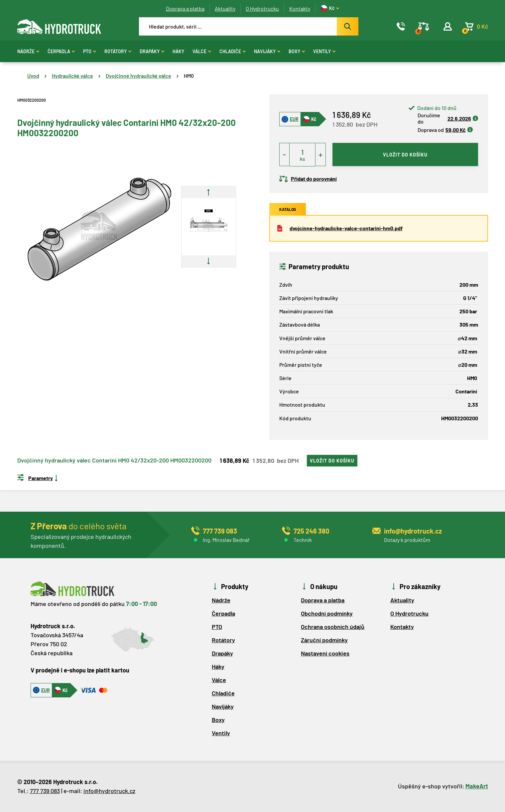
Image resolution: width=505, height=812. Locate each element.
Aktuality (225, 8)
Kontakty (300, 8)
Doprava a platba (185, 8)
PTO (90, 51)
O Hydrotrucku (262, 8)
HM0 (189, 76)
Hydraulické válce (72, 76)
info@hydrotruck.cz (109, 791)
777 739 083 (45, 791)
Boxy (297, 51)
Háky (178, 51)
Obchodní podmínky (327, 613)
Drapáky (152, 51)
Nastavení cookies (325, 653)
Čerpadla (61, 51)
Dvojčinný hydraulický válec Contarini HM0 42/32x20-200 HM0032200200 (114, 460)
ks (303, 159)
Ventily (324, 51)
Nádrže (28, 51)
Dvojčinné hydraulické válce (138, 76)
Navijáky (267, 51)
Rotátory (118, 51)
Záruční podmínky (324, 640)
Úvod (33, 76)
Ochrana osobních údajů (333, 627)
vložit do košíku (405, 155)
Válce (202, 51)
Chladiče (233, 51)
